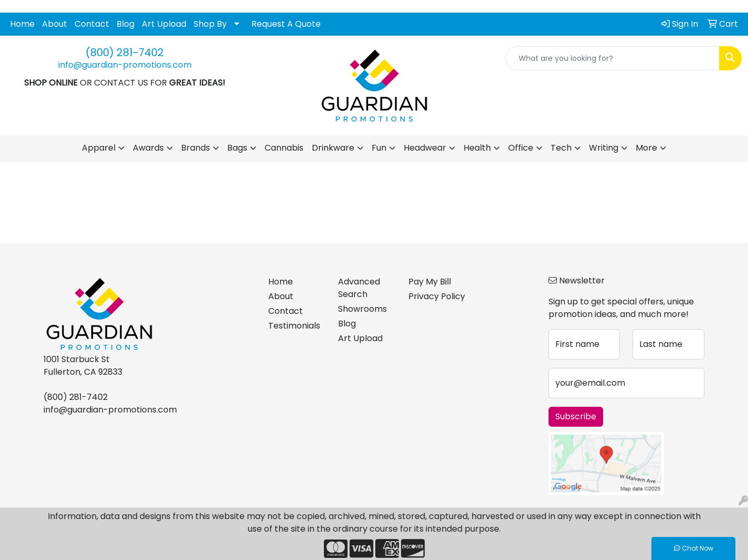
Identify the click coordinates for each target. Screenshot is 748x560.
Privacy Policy (437, 296)
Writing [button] (604, 148)
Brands (196, 148)
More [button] (646, 148)
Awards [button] (148, 148)
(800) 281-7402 (125, 52)
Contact (92, 24)
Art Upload (164, 24)
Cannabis (284, 148)
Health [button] (477, 148)
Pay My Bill (430, 282)
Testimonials (294, 326)
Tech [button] (561, 148)
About (55, 24)
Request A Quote (286, 24)
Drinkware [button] (333, 148)
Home (22, 24)
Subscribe (576, 416)
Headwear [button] (425, 148)
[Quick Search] (612, 58)
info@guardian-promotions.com (125, 65)
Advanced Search (359, 288)
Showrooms (362, 309)
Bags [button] (237, 148)
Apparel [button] (99, 148)
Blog (125, 24)
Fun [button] (379, 148)
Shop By (210, 24)
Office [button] (521, 148)
